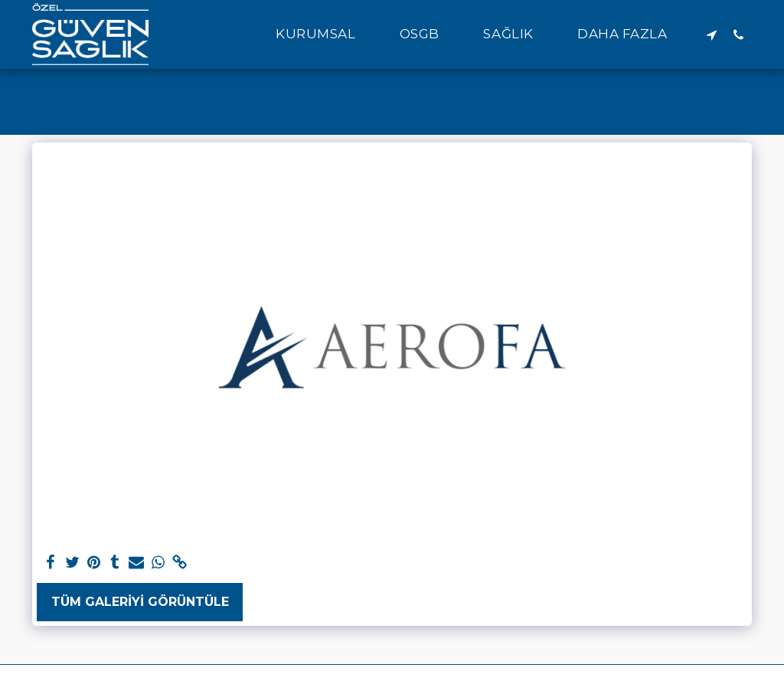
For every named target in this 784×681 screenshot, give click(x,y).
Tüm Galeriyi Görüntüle (140, 602)
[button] (324, 34)
